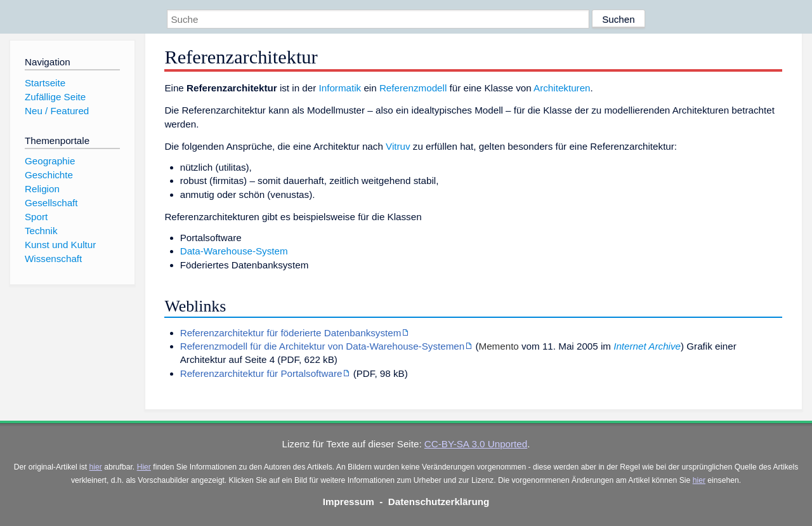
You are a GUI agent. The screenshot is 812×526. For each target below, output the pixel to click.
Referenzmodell (413, 88)
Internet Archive (647, 346)
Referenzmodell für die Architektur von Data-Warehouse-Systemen (323, 346)
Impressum (349, 502)
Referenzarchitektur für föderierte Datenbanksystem (291, 333)
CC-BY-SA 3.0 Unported (476, 444)
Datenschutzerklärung (439, 502)
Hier (144, 467)
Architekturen (562, 88)
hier (96, 467)
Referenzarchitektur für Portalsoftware (261, 373)
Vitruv (398, 146)
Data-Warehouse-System (234, 251)
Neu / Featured (57, 111)
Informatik (340, 88)
